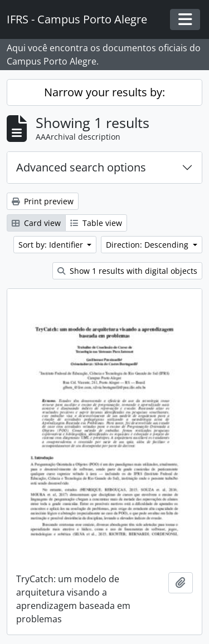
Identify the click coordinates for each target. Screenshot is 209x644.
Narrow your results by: (104, 92)
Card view (36, 223)
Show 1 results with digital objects (127, 271)
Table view (96, 223)
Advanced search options (81, 167)
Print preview (43, 201)
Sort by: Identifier (52, 245)
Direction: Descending (148, 245)
